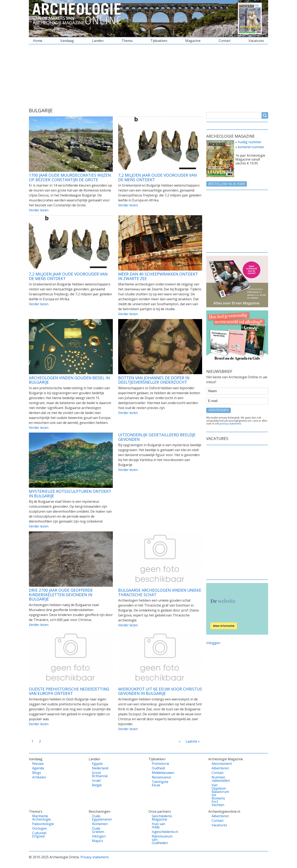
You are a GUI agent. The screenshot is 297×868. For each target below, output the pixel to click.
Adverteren (219, 768)
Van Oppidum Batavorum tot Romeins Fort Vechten (219, 795)
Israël (96, 780)
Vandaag (67, 41)
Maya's (97, 841)
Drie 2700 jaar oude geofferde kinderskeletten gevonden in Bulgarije (61, 595)
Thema (127, 41)
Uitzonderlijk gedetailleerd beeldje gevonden (157, 437)
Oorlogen (39, 828)
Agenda (38, 768)
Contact (225, 41)
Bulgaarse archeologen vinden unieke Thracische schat (160, 592)
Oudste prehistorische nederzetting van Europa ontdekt (69, 691)
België (97, 785)
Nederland (99, 768)
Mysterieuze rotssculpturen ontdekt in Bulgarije (70, 494)
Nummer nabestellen (219, 779)
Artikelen (39, 777)
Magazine (193, 41)
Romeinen (99, 824)
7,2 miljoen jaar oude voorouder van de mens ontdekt (157, 177)
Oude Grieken (98, 830)
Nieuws (38, 764)
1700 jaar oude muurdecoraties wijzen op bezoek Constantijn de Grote (70, 177)
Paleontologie (39, 824)
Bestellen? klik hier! (227, 184)
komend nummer (251, 147)
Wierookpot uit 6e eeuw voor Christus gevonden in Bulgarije (160, 691)
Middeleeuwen (159, 773)
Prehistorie (159, 764)
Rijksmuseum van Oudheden (159, 840)
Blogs (37, 773)
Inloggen (213, 643)
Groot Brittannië (99, 774)
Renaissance (159, 777)
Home (38, 41)
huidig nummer (250, 142)
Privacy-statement (94, 857)
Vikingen (99, 836)
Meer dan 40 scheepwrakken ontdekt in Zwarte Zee (158, 276)
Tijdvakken (159, 41)
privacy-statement (230, 424)
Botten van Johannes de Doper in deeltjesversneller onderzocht (154, 380)
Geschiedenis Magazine (159, 818)
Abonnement (219, 764)
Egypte (97, 764)
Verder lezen (39, 210)
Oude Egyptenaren (99, 818)
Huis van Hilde (159, 825)
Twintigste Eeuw (159, 783)
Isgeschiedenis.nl (159, 832)
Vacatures (256, 41)
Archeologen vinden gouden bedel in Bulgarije (69, 380)
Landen (98, 41)
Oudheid (158, 768)
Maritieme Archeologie (39, 818)
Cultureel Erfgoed (39, 835)
